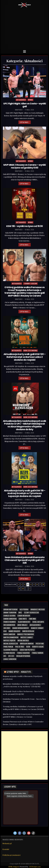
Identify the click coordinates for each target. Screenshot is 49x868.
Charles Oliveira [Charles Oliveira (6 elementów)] (9, 616)
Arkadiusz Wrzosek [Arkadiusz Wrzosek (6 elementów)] (38, 609)
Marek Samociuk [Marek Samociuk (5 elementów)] (9, 634)
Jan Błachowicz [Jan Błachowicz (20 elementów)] (35, 625)
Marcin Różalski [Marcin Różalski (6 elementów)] (28, 631)
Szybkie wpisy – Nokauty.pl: (19, 672)
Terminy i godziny (30, 283)
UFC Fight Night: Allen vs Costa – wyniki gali (25, 105)
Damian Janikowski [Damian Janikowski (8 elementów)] (10, 619)
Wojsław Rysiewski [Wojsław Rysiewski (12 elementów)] (23, 656)
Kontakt (6, 849)
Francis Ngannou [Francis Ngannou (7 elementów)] (10, 622)
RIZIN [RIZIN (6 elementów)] (28, 647)
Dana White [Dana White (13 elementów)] (23, 619)
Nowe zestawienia (30, 350)
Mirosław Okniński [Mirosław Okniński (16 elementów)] (27, 644)
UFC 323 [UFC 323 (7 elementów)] (11, 656)
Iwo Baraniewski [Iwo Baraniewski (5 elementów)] (9, 625)
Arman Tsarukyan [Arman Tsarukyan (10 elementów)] (10, 613)
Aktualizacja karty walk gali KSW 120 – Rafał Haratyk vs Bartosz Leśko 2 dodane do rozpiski (24, 357)
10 (23, 589)
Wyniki (30, 100)
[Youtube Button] (29, 833)
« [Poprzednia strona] (19, 584)
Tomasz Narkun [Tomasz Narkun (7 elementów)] (38, 653)
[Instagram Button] (24, 833)
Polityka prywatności (11, 855)
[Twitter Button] (15, 833)
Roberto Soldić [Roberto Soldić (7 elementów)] (38, 647)
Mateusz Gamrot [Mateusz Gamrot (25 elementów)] (27, 637)
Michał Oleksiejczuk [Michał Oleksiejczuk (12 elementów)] (11, 644)
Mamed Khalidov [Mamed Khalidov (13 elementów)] (14, 631)
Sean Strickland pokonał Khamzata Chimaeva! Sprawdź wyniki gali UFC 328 (24, 560)
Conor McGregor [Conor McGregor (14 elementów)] (24, 616)
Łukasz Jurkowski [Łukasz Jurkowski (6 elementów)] (10, 659)
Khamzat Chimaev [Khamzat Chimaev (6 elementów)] (37, 628)
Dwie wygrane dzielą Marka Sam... (18, 794)
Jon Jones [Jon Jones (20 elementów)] (7, 628)
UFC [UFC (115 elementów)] (5, 656)
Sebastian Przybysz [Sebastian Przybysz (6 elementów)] (27, 650)
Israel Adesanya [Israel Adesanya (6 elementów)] (38, 622)
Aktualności (21, 100)
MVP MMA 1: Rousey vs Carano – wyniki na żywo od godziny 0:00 (25, 166)
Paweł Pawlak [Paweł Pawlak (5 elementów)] (8, 647)
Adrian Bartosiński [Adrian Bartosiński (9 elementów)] (10, 609)
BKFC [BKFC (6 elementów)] (20, 613)
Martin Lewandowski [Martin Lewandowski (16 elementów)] (11, 637)
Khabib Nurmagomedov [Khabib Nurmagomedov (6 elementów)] (21, 628)
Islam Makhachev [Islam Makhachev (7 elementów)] (24, 622)
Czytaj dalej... (25, 122)
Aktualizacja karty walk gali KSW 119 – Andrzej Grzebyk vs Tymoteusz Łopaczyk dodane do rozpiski (25, 493)
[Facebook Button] (20, 833)
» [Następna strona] (30, 589)
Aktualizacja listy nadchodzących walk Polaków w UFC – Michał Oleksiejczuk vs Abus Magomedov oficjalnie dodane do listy (24, 425)
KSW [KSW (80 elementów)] (5, 631)
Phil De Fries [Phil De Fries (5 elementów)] (20, 647)
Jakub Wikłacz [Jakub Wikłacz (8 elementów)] (22, 625)
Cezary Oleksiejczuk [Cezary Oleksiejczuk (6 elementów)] (31, 613)
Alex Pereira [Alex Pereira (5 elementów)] (24, 609)
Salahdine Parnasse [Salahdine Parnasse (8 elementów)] (11, 650)
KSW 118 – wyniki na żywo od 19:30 (24, 226)
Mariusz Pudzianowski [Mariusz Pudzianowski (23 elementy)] (26, 634)
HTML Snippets (14, 867)
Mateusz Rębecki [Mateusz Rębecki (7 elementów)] (9, 640)
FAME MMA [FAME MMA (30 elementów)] (32, 619)
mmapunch (19, 110)
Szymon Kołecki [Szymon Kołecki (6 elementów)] (9, 653)
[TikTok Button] (33, 833)
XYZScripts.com (35, 867)
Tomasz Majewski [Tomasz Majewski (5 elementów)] (23, 653)
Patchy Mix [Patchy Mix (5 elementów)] (40, 644)
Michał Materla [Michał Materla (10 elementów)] (23, 640)
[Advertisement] (25, 28)
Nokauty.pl (7, 843)
